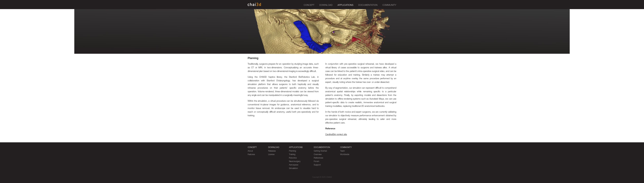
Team (342, 151)
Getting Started (320, 151)
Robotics (293, 158)
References (318, 158)
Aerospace (294, 165)
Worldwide (345, 155)
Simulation (293, 168)
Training (292, 155)
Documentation (368, 5)
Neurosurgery (295, 162)
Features (251, 155)
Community (389, 5)
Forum (316, 162)
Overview (318, 155)
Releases (272, 151)
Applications (345, 5)
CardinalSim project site (336, 135)
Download (326, 5)
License (271, 155)
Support (317, 165)
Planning (293, 151)
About (250, 151)
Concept (309, 5)
